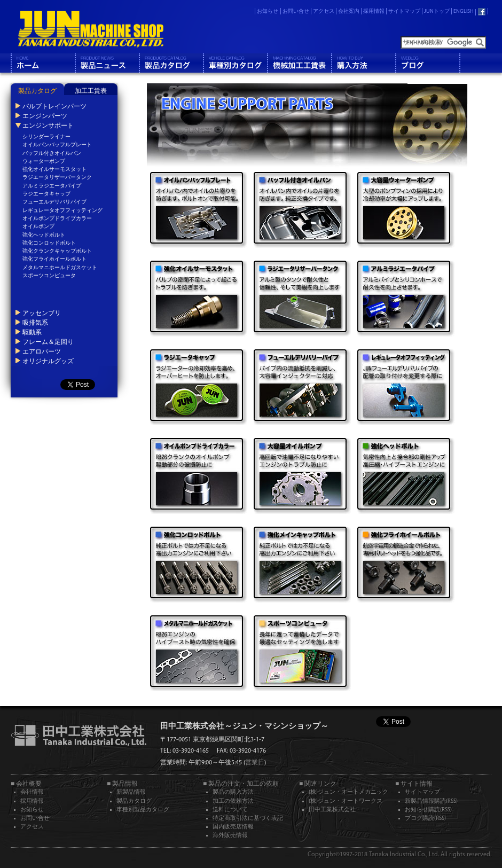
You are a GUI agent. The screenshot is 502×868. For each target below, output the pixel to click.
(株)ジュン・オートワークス (346, 801)
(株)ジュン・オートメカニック (348, 792)
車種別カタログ (235, 63)
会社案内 (349, 11)
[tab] (37, 89)
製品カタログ (171, 63)
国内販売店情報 (233, 827)
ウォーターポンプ (44, 162)
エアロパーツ (42, 351)
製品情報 (107, 63)
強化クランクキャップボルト (57, 251)
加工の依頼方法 (233, 801)
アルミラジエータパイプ (52, 186)
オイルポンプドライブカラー (57, 219)
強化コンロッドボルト (49, 243)
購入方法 (363, 63)
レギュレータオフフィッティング (62, 211)
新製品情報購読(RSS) (431, 801)
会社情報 (32, 792)
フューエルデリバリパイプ (54, 202)
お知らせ (268, 11)
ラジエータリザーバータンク (57, 178)
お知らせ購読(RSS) (428, 810)
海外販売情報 (230, 836)
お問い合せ (296, 11)
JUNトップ (437, 11)
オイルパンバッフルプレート (57, 145)
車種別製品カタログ (143, 810)
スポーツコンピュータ (49, 276)
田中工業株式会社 (332, 810)
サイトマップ (404, 11)
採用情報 (374, 11)
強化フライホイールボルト (54, 259)
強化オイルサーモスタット (54, 170)
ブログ (427, 63)
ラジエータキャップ (46, 194)
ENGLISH (464, 11)
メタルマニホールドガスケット (60, 268)
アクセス (324, 11)
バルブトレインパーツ (54, 106)
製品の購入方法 (233, 792)
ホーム (43, 63)
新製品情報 (131, 792)
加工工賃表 (91, 91)
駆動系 (32, 332)
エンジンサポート (48, 126)
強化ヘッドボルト (44, 235)
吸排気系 (35, 323)
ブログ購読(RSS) (425, 819)
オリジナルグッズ (48, 361)
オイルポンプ (38, 227)
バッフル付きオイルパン (52, 154)
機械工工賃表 (299, 63)
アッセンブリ (42, 313)
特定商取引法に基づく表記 (248, 819)
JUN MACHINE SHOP (91, 29)
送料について (230, 810)
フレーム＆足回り (48, 342)
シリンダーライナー (46, 137)
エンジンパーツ (45, 116)
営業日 (255, 763)
